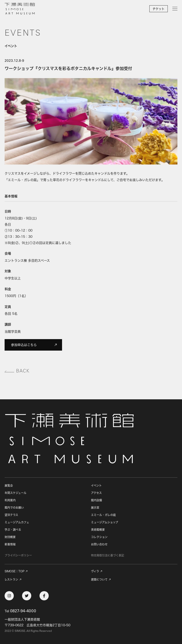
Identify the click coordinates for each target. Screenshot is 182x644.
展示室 (95, 508)
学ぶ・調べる (13, 530)
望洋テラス (11, 515)
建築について (99, 580)
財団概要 (10, 537)
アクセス (96, 493)
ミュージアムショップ (105, 522)
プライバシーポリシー (18, 555)
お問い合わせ (99, 544)
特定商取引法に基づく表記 (108, 555)
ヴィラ (95, 571)
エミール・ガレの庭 (103, 515)
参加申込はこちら (34, 345)
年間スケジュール (16, 493)
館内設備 (97, 500)
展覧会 (9, 486)
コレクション (99, 537)
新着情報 (10, 544)
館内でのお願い (14, 508)
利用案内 (10, 500)
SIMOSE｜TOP (14, 571)
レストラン (11, 580)
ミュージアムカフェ (17, 522)
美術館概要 (98, 530)
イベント (96, 486)
